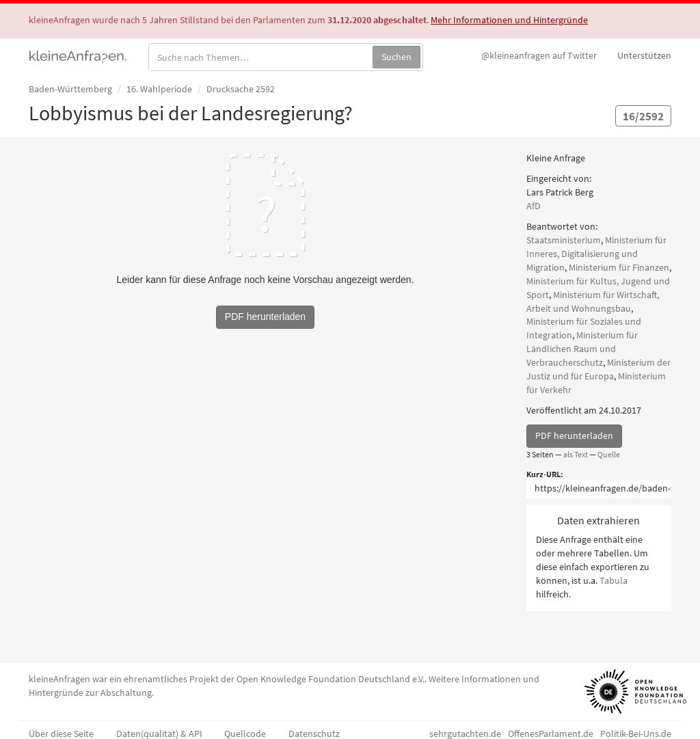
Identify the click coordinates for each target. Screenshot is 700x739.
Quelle (609, 454)
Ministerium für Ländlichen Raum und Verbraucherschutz (582, 349)
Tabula (614, 580)
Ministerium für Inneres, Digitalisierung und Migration (596, 254)
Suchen (396, 57)
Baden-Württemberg (70, 89)
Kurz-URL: (545, 474)
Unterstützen (644, 55)
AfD (534, 206)
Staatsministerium (564, 240)
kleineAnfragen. (78, 55)
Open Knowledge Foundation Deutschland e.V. (331, 679)
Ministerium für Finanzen (619, 267)
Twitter (539, 55)
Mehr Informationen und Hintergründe (509, 20)
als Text (576, 454)
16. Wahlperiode (159, 89)
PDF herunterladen (574, 435)
